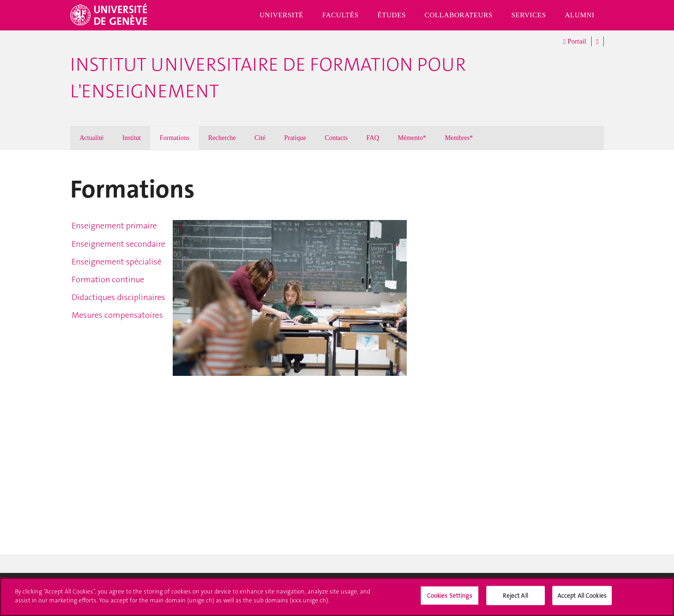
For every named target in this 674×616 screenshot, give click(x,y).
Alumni (580, 15)
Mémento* (412, 138)
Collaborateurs (458, 15)
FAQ (373, 138)
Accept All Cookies (582, 601)
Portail (575, 42)
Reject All (515, 601)
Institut (132, 138)
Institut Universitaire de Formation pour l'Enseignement (268, 78)
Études (392, 15)
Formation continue (108, 279)
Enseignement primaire (114, 226)
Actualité (92, 138)
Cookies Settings (450, 601)
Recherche (222, 138)
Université (281, 15)
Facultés (340, 15)
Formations (175, 138)
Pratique (295, 138)
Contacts (336, 138)
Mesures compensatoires (117, 315)
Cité (260, 138)
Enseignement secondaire (118, 244)
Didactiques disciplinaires (118, 297)
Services (528, 15)
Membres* (459, 138)
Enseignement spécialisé (117, 262)
